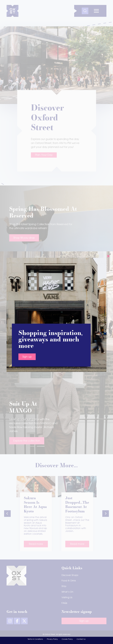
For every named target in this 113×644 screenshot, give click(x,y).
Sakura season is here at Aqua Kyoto (35, 505)
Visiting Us (67, 598)
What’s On (67, 592)
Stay (64, 586)
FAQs (64, 603)
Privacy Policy (52, 639)
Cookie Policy (67, 639)
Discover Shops (70, 575)
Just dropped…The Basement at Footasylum (77, 505)
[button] (7, 514)
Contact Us (81, 639)
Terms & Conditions (35, 639)
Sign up (27, 174)
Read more (36, 544)
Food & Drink (69, 581)
